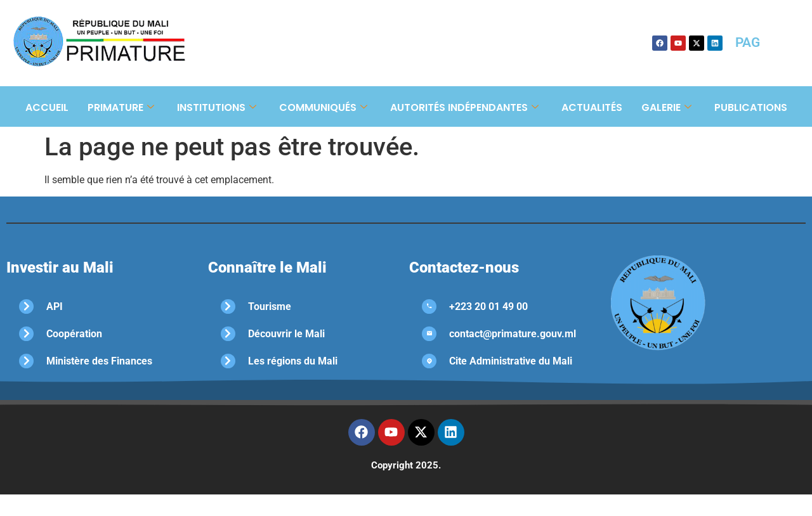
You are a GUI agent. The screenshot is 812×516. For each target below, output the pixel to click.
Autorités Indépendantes (464, 107)
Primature (121, 107)
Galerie (666, 107)
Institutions (217, 107)
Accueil (47, 107)
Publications (751, 107)
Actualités (592, 107)
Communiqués (323, 107)
